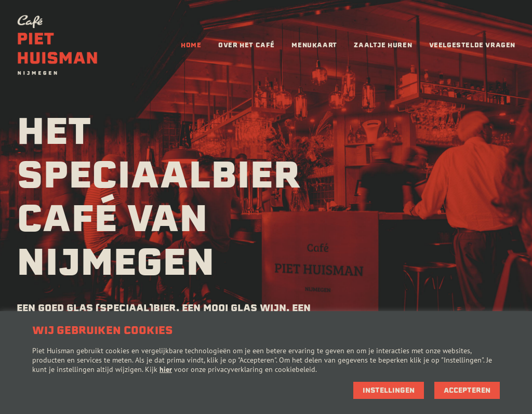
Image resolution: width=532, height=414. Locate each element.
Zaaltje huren (383, 45)
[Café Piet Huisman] (57, 45)
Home (191, 45)
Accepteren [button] (467, 390)
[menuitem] (191, 45)
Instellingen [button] (389, 390)
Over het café (247, 45)
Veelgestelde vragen (472, 45)
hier (166, 369)
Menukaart (314, 45)
